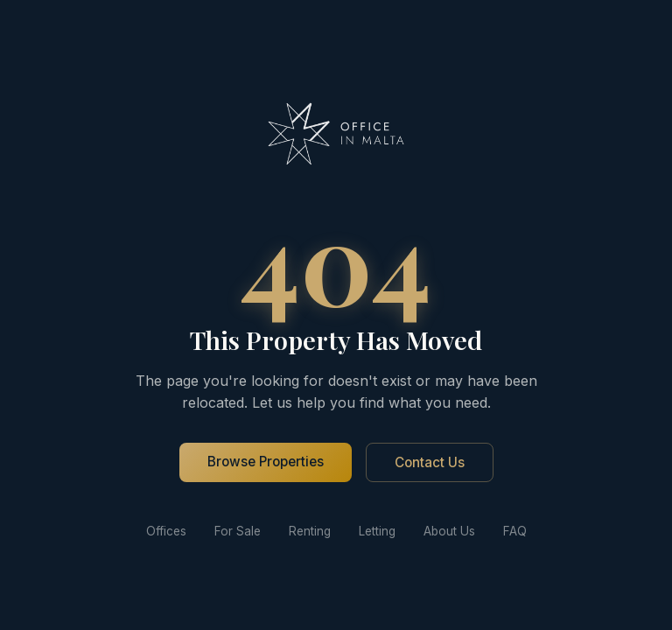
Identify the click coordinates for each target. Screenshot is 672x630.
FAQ (515, 531)
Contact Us (430, 462)
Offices (166, 531)
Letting (377, 531)
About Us (449, 531)
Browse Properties (266, 462)
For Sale (238, 531)
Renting (310, 531)
